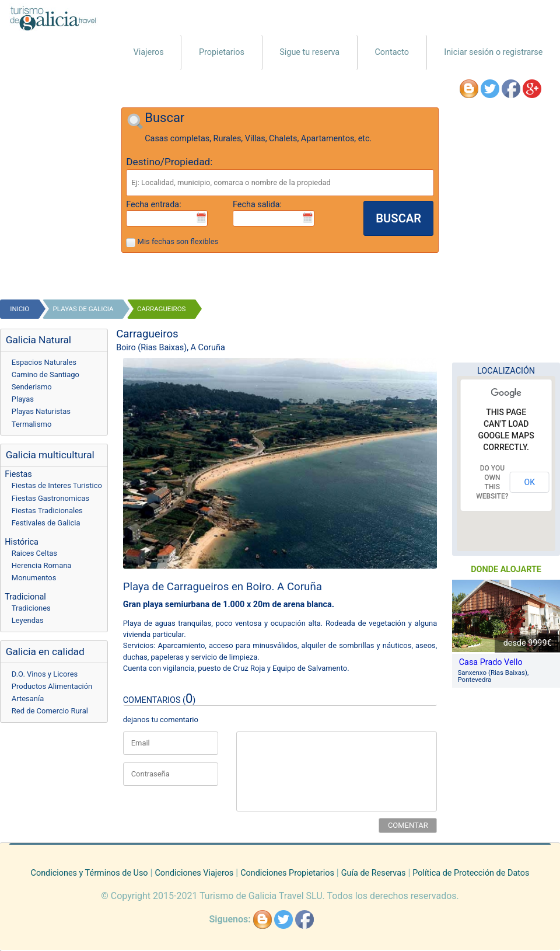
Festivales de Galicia (46, 523)
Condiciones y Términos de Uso (90, 873)
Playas (23, 399)
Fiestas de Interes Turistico (57, 485)
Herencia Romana (42, 565)
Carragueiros (162, 309)
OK (530, 482)
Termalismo (32, 424)
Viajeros (149, 52)
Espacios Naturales (44, 362)
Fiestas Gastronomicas (50, 498)
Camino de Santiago (45, 375)
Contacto (392, 52)
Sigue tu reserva (309, 52)
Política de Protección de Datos (471, 873)
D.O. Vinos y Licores (45, 674)
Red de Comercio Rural (50, 711)
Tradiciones (31, 608)
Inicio (20, 309)
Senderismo (32, 387)
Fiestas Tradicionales (47, 511)
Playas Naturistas (41, 411)
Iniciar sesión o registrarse (493, 52)
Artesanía (28, 699)
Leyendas (28, 620)
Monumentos (34, 578)
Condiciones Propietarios (287, 873)
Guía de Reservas (374, 873)
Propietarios (222, 52)
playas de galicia (83, 309)
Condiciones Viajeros (194, 873)
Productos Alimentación (52, 686)
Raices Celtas (34, 553)
